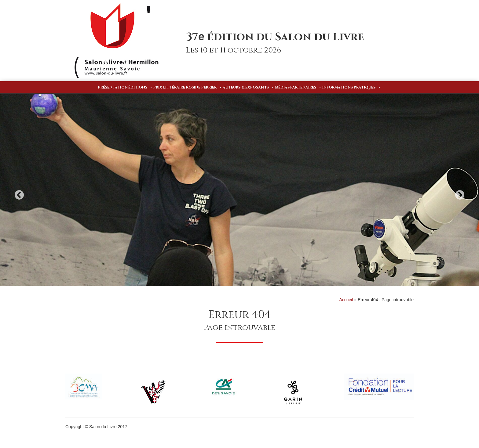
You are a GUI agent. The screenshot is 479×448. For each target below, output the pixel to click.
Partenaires (306, 87)
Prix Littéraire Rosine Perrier (188, 87)
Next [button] (460, 195)
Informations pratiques (352, 87)
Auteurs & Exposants (249, 87)
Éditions (141, 87)
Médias (282, 87)
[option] (239, 190)
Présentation (113, 87)
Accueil (346, 300)
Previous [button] (19, 195)
